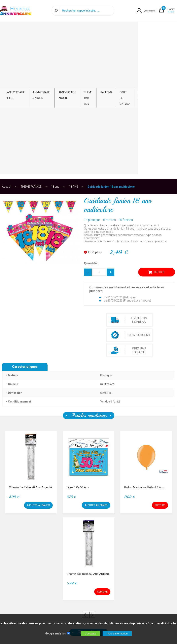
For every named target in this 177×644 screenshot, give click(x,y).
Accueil (7, 43)
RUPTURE (157, 128)
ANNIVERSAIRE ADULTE (67, 28)
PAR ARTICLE (146, 28)
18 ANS (73, 43)
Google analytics (56, 633)
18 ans (55, 43)
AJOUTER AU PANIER (38, 361)
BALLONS (108, 25)
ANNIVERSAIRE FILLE (16, 28)
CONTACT (164, 25)
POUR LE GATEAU (127, 28)
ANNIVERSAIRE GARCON (42, 28)
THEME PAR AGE (89, 28)
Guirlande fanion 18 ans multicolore (111, 43)
